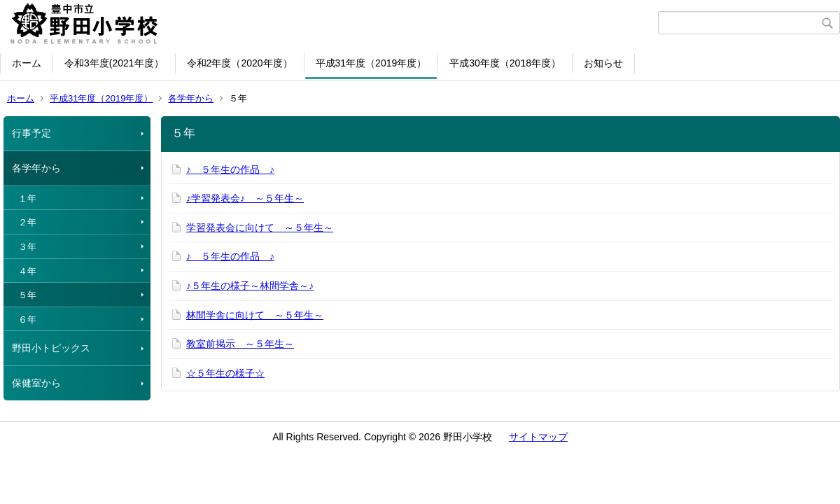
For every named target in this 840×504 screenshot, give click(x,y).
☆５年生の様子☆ (225, 373)
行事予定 (31, 133)
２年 (27, 222)
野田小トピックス (51, 348)
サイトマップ (538, 437)
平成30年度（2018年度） (505, 63)
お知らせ (603, 63)
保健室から (36, 383)
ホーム (27, 63)
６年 (27, 320)
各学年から (191, 98)
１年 (27, 198)
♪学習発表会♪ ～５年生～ (245, 198)
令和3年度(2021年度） (114, 63)
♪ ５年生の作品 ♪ (230, 169)
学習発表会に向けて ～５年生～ (260, 227)
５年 (27, 295)
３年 (27, 247)
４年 (27, 271)
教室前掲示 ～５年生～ (240, 344)
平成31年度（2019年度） (371, 63)
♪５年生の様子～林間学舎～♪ (250, 286)
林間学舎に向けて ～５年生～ (255, 315)
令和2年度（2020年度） (240, 63)
